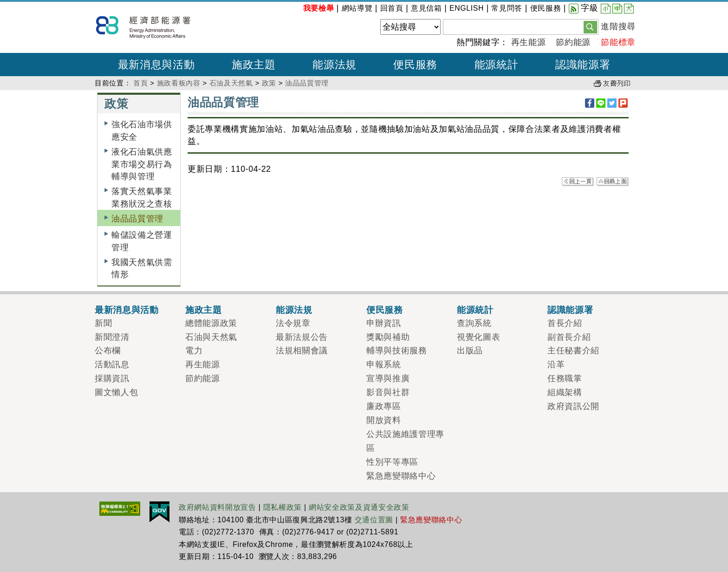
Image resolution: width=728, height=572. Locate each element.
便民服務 (546, 8)
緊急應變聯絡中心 (401, 476)
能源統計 (475, 310)
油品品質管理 (307, 83)
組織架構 (565, 392)
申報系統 (384, 364)
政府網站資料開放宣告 (218, 507)
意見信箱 (426, 8)
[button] (590, 26)
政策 (269, 83)
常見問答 (507, 8)
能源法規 (294, 310)
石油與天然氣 (211, 337)
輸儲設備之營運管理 (142, 241)
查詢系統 (474, 323)
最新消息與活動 (127, 310)
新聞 (103, 323)
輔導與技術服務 (397, 351)
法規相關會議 (302, 351)
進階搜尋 (618, 26)
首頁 (140, 83)
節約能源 (573, 42)
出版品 (470, 351)
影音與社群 (388, 392)
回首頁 (392, 8)
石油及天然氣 (231, 83)
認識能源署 (570, 310)
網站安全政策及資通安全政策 (359, 507)
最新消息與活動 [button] (156, 65)
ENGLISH (467, 8)
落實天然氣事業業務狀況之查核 (142, 197)
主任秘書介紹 (573, 351)
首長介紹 (565, 323)
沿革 (556, 364)
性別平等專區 (392, 462)
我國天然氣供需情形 (142, 268)
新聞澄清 (112, 337)
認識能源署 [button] (583, 65)
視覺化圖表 (478, 337)
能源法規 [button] (335, 65)
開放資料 (384, 420)
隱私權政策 (283, 507)
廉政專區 (384, 406)
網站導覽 (357, 8)
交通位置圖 (374, 520)
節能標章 (618, 42)
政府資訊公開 (573, 406)
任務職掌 (565, 378)
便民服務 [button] (415, 65)
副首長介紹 (569, 337)
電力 (194, 351)
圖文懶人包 (116, 392)
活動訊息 (112, 364)
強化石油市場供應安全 (142, 130)
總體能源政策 (211, 323)
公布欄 (108, 351)
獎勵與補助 (388, 337)
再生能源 (529, 42)
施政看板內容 (179, 83)
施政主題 (204, 310)
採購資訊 (112, 378)
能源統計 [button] (497, 65)
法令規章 (293, 323)
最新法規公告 (302, 337)
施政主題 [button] (254, 65)
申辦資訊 (384, 323)
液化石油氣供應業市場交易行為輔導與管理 (142, 164)
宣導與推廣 (388, 378)
